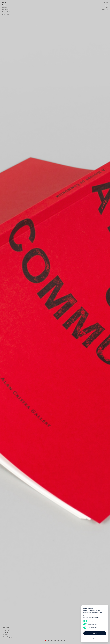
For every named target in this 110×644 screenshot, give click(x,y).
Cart (106, 7)
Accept (95, 633)
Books (4, 5)
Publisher (5, 10)
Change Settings (95, 638)
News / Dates (7, 12)
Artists (4, 7)
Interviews (6, 14)
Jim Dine (5, 631)
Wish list (105, 10)
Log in (106, 5)
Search (105, 3)
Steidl (4, 3)
